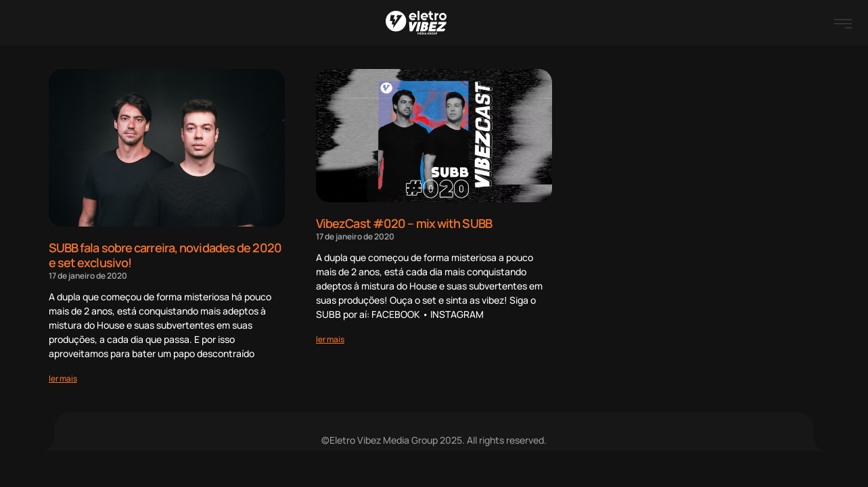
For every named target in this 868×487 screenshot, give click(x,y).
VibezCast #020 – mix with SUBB (404, 223)
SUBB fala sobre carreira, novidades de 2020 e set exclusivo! (165, 255)
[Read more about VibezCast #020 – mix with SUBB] (330, 339)
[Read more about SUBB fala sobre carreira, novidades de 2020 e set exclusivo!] (63, 378)
